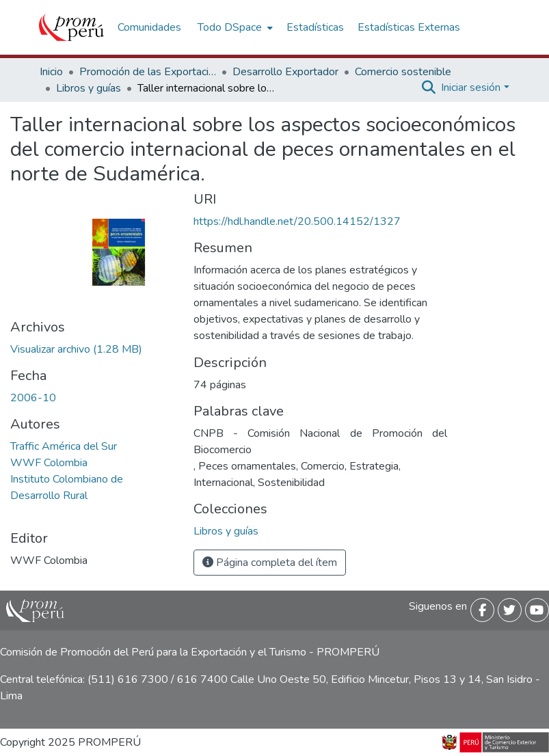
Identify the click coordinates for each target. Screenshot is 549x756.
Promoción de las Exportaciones (148, 72)
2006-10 (33, 398)
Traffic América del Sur (64, 446)
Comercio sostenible (403, 72)
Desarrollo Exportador (285, 72)
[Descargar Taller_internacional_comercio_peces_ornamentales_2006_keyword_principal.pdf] (76, 349)
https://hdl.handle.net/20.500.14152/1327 (297, 221)
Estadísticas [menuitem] (315, 27)
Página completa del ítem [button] (270, 563)
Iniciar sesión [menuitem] (471, 87)
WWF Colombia (49, 463)
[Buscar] (428, 87)
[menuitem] (234, 27)
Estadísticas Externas (409, 27)
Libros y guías (89, 88)
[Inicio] (71, 27)
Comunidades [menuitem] (149, 27)
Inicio (51, 72)
